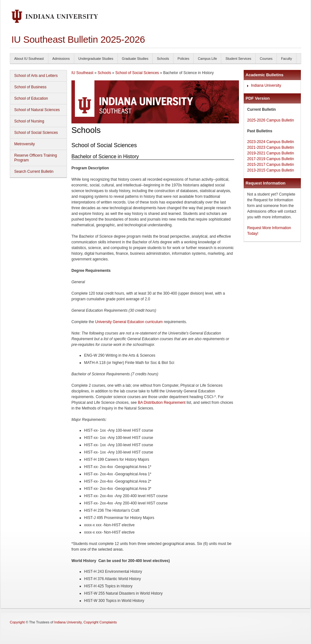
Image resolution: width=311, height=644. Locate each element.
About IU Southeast (29, 59)
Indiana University (266, 85)
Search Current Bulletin (34, 172)
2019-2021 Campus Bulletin (271, 153)
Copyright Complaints (100, 622)
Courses (266, 59)
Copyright (17, 622)
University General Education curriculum (129, 322)
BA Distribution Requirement (161, 403)
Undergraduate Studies (96, 59)
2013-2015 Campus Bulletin (271, 170)
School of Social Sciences (36, 133)
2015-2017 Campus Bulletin (271, 165)
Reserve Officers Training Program (36, 158)
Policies (183, 59)
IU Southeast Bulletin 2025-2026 (78, 39)
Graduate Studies (135, 59)
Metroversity (24, 144)
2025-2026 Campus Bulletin (271, 120)
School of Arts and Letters (36, 76)
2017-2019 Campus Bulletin (271, 159)
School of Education (31, 98)
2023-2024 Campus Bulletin (271, 142)
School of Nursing (29, 121)
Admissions (61, 59)
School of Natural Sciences (37, 110)
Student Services (238, 59)
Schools (163, 59)
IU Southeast (82, 73)
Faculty (287, 59)
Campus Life (207, 59)
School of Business (30, 87)
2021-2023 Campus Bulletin (271, 147)
